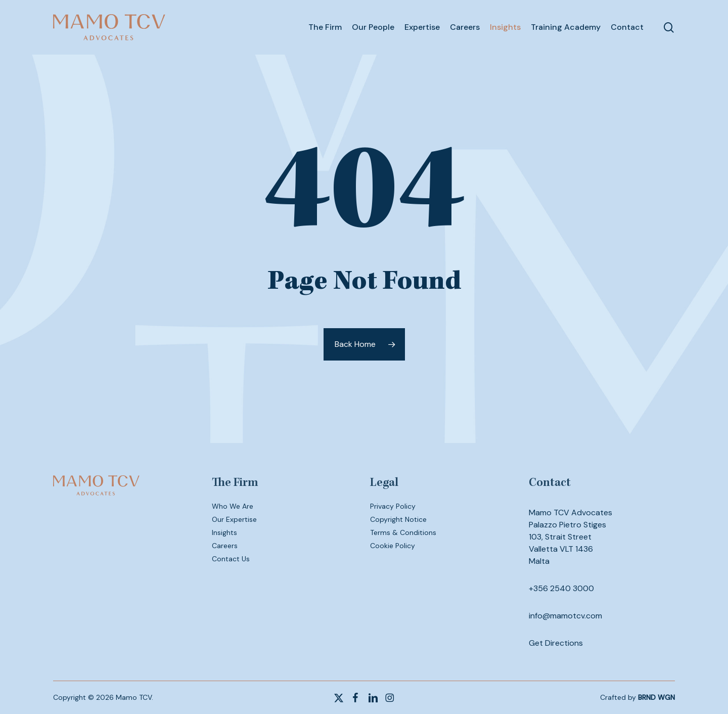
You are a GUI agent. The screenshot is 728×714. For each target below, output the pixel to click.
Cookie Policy (393, 546)
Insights (224, 532)
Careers (225, 546)
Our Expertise (234, 519)
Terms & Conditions (403, 532)
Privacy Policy (393, 506)
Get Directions (556, 643)
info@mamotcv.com (565, 616)
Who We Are (233, 506)
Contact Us (231, 559)
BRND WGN (656, 697)
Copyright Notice (398, 519)
